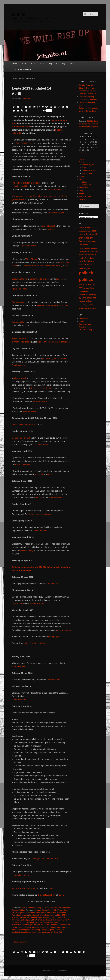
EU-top (59, 279)
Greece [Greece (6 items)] (94, 241)
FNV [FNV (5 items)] (89, 241)
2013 (23, 908)
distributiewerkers (58, 918)
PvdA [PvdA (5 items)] (95, 285)
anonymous (62, 913)
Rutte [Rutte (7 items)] (92, 288)
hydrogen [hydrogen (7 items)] (93, 248)
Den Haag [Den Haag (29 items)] (84, 238)
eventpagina (54, 637)
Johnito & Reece (89, 171)
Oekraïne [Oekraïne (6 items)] (88, 265)
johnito (19, 14)
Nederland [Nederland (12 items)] (90, 258)
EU (43, 908)
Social (72, 64)
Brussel (15, 918)
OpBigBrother (17, 927)
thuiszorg (36, 930)
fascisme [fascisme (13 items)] (83, 241)
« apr (83, 153)
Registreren (84, 318)
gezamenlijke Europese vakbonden (53, 305)
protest (45, 927)
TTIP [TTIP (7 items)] (95, 298)
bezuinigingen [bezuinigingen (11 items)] (85, 231)
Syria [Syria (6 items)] (81, 298)
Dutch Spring (26, 920)
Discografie (87, 173)
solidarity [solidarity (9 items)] (93, 295)
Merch (33, 64)
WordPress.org (85, 330)
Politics (22, 910)
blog (39, 908)
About (42, 64)
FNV (62, 920)
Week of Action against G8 (24, 888)
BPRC (64, 915)
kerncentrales (17, 925)
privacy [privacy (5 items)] (82, 285)
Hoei (67, 266)
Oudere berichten (20, 942)
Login (81, 321)
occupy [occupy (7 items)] (82, 265)
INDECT (57, 922)
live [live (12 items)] (97, 251)
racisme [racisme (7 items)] (86, 288)
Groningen (30, 922)
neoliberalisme (64, 925)
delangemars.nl (64, 630)
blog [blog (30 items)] (94, 231)
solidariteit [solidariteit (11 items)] (84, 295)
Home (15, 64)
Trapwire (51, 930)
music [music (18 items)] (93, 255)
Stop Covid (53, 64)
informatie (39, 474)
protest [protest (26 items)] (89, 284)
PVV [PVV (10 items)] (81, 288)
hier (51, 888)
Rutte (59, 927)
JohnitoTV (87, 185)
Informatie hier (18, 666)
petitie (50, 474)
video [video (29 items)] (89, 301)
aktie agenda (20, 913)
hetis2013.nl (17, 603)
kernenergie (28, 925)
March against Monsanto (48, 925)
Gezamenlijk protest (21, 438)
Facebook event (19, 700)
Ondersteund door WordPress (55, 970)
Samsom (65, 927)
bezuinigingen (51, 915)
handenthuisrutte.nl (21, 875)
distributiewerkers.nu (21, 342)
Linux (85, 182)
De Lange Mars (24, 918)
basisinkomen (31, 908)
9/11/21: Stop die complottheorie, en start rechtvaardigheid (89, 124)
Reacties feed (85, 327)
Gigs (84, 168)
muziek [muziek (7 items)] (82, 258)
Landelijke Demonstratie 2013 (44, 858)
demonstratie (36, 918)
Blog (63, 64)
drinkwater (16, 920)
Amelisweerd (41, 913)
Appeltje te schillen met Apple (26, 183)
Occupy (15, 910)
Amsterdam (52, 913)
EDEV (34, 920)
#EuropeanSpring (40, 910)
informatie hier (52, 584)
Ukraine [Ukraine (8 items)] (82, 301)
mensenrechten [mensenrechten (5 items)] (84, 255)
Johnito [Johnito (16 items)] (86, 251)
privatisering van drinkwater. (55, 358)
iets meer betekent (21, 127)
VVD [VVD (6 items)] (91, 305)
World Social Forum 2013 (23, 425)
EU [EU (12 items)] (91, 238)
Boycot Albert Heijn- (21, 339)
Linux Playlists (88, 165)
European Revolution (62, 908)
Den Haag (46, 918)
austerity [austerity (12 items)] (89, 227)
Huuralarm (48, 922)
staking (15, 930)
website (51, 229)
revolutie (52, 927)
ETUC (40, 920)
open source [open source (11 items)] (84, 268)
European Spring (20, 279)
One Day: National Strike (36, 643)
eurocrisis (49, 908)
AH (13, 913)
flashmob (56, 920)
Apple (14, 915)
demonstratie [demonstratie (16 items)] (92, 234)
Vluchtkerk (16, 932)
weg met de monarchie (41, 932)
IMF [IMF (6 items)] (80, 251)
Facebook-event (55, 189)
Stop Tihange (32, 259)
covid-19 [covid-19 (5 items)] (82, 234)
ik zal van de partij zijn (41, 388)
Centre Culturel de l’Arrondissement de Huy (42, 266)
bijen (59, 915)
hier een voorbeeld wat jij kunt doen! (53, 342)
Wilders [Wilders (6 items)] (82, 308)
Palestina (27, 927)
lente (35, 925)
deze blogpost (48, 226)
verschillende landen (39, 279)
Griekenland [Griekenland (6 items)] (83, 245)
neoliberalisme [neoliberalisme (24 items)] (87, 261)
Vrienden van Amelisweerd (40, 514)
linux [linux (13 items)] (92, 251)
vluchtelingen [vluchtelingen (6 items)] (84, 305)
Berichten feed (85, 324)
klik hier (62, 895)
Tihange (44, 930)
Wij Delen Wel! (20, 378)
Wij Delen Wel (56, 932)
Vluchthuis (60, 930)
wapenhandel (26, 932)
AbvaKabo (64, 910)
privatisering (37, 927)
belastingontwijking (20, 186)
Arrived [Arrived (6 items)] (82, 227)
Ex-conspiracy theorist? (22, 69)
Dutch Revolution (24, 143)
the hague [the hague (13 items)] (88, 298)
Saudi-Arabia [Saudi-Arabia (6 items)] (84, 291)
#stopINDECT (53, 910)
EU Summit (47, 920)
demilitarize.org (26, 550)
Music (24, 64)
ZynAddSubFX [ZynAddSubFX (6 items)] (90, 308)
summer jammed (25, 930)
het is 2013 (39, 922)
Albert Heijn (31, 913)
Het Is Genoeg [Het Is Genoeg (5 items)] (84, 248)
